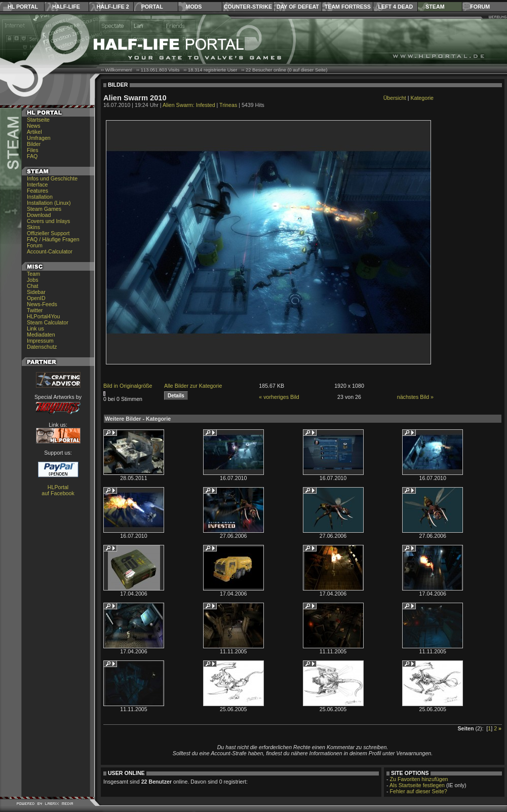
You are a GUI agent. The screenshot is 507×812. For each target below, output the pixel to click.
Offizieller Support (48, 233)
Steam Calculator (48, 322)
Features (37, 191)
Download (39, 215)
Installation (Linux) (49, 203)
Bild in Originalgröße (128, 386)
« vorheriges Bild (279, 397)
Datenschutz (42, 347)
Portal (152, 7)
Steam (435, 7)
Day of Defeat (298, 7)
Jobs (33, 280)
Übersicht (395, 98)
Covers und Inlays (48, 221)
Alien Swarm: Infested (189, 105)
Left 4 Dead (395, 7)
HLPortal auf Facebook (58, 490)
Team (33, 274)
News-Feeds (42, 304)
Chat (33, 286)
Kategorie (422, 98)
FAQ (32, 156)
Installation (40, 197)
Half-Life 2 (113, 7)
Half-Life (66, 7)
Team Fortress (348, 7)
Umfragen (39, 138)
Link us (35, 328)
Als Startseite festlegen (417, 785)
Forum (480, 7)
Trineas (228, 105)
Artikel (34, 132)
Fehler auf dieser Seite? (419, 791)
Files (33, 150)
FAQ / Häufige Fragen (53, 239)
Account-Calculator (50, 251)
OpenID (36, 298)
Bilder (34, 144)
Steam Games (44, 209)
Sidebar (36, 292)
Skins (33, 227)
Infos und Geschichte (52, 178)
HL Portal (23, 7)
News (34, 126)
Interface (37, 184)
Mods (194, 7)
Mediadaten (41, 335)
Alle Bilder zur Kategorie (193, 386)
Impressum (40, 341)
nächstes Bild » (415, 397)
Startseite (38, 120)
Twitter (35, 310)
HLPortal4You (43, 316)
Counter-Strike (248, 7)
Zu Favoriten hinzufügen (419, 779)
